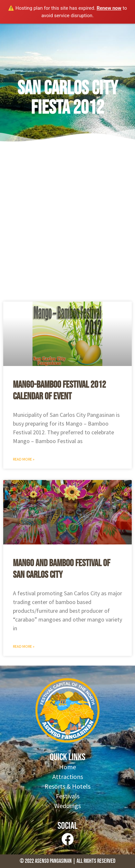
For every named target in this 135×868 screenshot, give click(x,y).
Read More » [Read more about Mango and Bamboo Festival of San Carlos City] (24, 646)
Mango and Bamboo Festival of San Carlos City (62, 569)
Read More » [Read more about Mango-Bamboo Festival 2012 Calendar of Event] (24, 459)
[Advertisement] (67, 224)
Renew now (109, 8)
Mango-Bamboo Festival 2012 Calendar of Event (59, 391)
